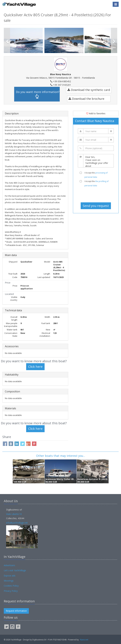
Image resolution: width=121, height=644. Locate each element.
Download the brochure (86, 99)
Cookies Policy (11, 586)
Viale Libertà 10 (14, 514)
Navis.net (84, 640)
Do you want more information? (38, 94)
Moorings (9, 581)
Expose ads (10, 576)
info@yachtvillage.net (17, 523)
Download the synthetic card (89, 90)
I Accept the (96, 175)
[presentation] (97, 195)
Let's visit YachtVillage (15, 570)
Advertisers (9, 565)
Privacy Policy (11, 591)
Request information (16, 611)
